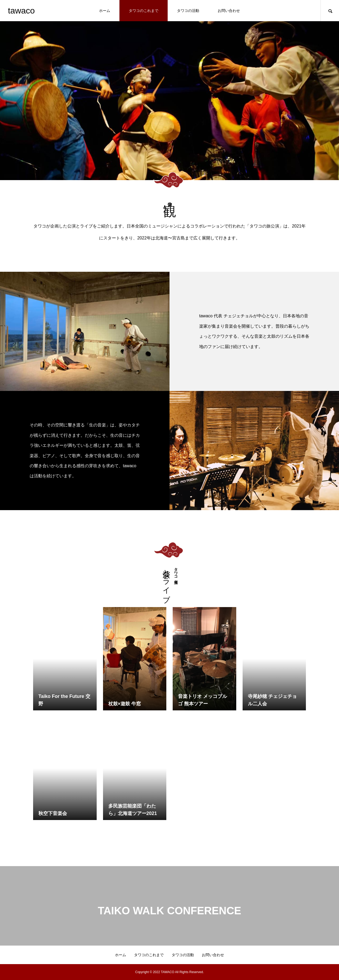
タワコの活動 (188, 11)
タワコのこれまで (144, 11)
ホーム (105, 11)
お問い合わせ (229, 11)
